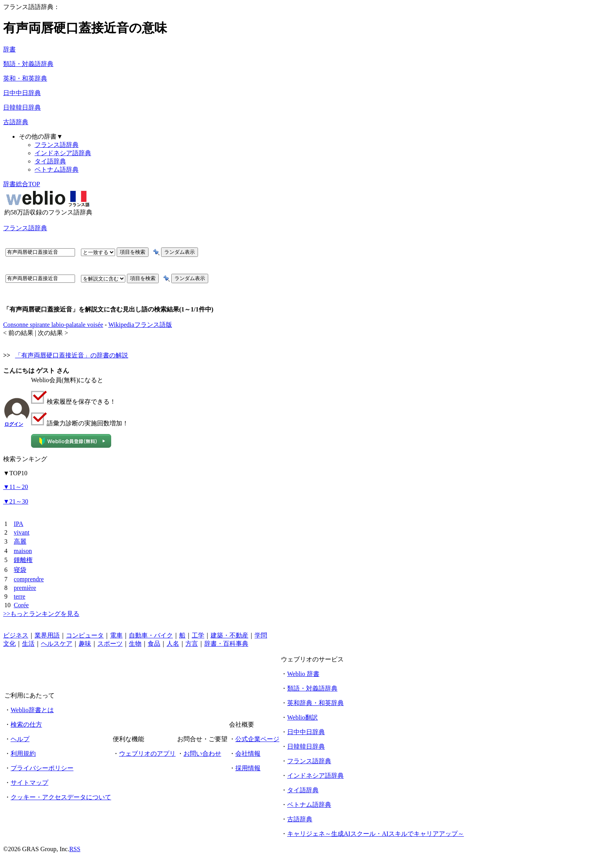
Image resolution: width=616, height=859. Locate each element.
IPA (18, 524)
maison (23, 551)
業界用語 (47, 635)
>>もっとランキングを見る (41, 614)
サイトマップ (29, 783)
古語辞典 (16, 122)
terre (19, 596)
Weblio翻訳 (302, 717)
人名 (173, 644)
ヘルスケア (57, 644)
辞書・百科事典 (226, 644)
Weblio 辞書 (303, 674)
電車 (116, 635)
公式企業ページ (257, 739)
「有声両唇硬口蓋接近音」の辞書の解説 (71, 355)
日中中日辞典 (22, 93)
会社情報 (248, 754)
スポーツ (110, 644)
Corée (21, 605)
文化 (9, 644)
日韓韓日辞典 (22, 107)
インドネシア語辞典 (63, 153)
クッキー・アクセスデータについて (61, 797)
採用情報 (248, 768)
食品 (154, 644)
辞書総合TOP (22, 184)
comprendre (29, 579)
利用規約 (23, 754)
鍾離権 (23, 560)
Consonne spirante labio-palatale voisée (53, 325)
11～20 (16, 487)
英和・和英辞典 (25, 78)
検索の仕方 (26, 724)
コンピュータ (85, 635)
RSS (75, 849)
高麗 (20, 541)
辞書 (9, 49)
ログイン (14, 424)
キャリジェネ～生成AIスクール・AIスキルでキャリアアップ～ (376, 834)
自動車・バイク (151, 635)
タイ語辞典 (50, 161)
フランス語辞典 (57, 145)
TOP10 (15, 473)
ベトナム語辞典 (57, 169)
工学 (198, 635)
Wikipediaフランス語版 (140, 325)
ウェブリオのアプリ (147, 754)
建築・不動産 (229, 635)
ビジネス (16, 635)
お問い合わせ (202, 754)
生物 (135, 644)
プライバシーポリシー (42, 768)
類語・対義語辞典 (28, 64)
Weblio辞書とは (32, 710)
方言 (192, 644)
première (25, 588)
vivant (22, 532)
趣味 (85, 644)
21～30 (16, 501)
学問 (261, 635)
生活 (28, 644)
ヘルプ (20, 739)
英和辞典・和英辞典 (315, 703)
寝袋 (20, 570)
